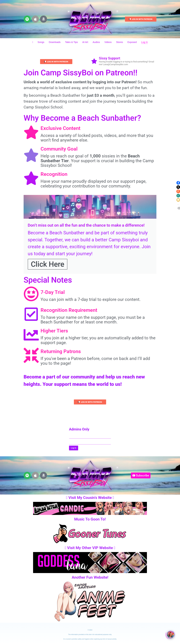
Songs (41, 42)
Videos (108, 42)
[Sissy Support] (94, 62)
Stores (120, 42)
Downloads (55, 42)
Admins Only (79, 429)
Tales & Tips (72, 42)
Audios (96, 42)
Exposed (132, 42)
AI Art (85, 42)
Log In (145, 42)
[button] (178, 183)
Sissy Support (110, 58)
